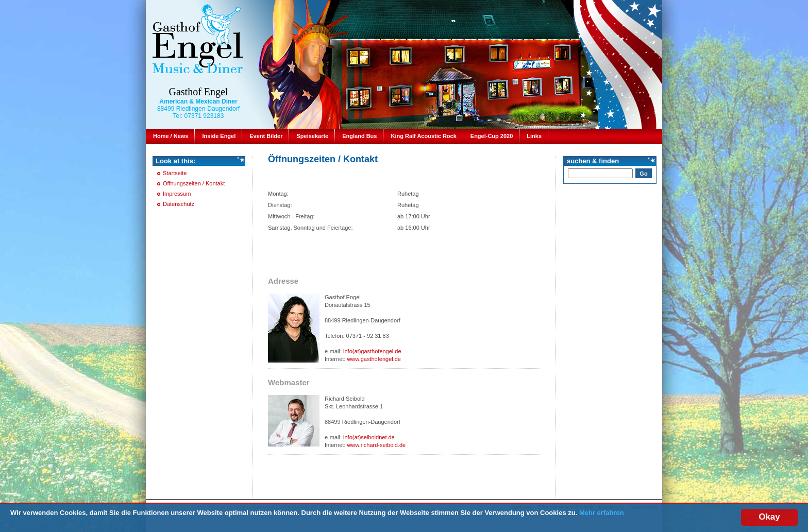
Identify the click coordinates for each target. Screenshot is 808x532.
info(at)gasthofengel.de (372, 351)
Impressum (177, 194)
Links (534, 136)
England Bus (359, 136)
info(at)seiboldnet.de (369, 437)
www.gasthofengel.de (374, 359)
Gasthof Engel (199, 92)
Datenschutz (179, 204)
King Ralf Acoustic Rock (423, 136)
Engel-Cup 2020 (492, 136)
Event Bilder (266, 136)
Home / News (171, 136)
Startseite (175, 173)
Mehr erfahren (602, 513)
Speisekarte (312, 136)
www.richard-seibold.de (376, 445)
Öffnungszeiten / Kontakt (194, 183)
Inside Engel (219, 136)
